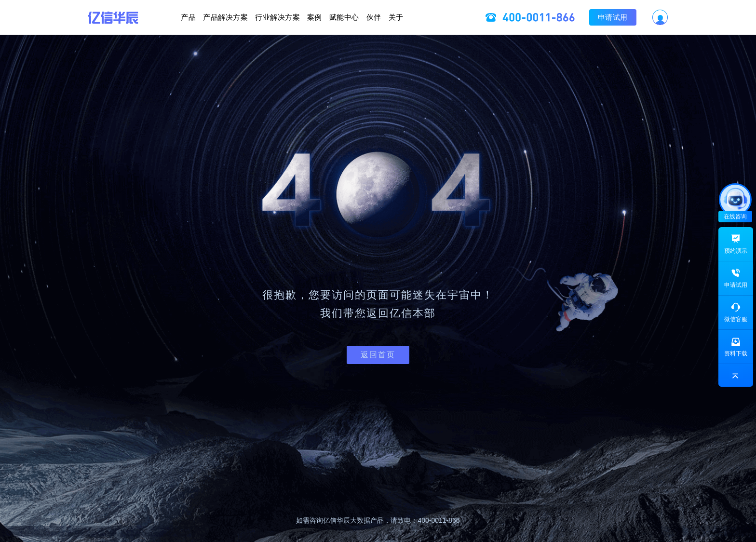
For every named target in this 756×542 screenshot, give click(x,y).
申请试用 (682, 17)
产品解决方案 (180, 17)
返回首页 (378, 355)
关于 (465, 17)
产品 (119, 17)
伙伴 (420, 17)
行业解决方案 (254, 17)
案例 (315, 17)
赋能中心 (367, 17)
